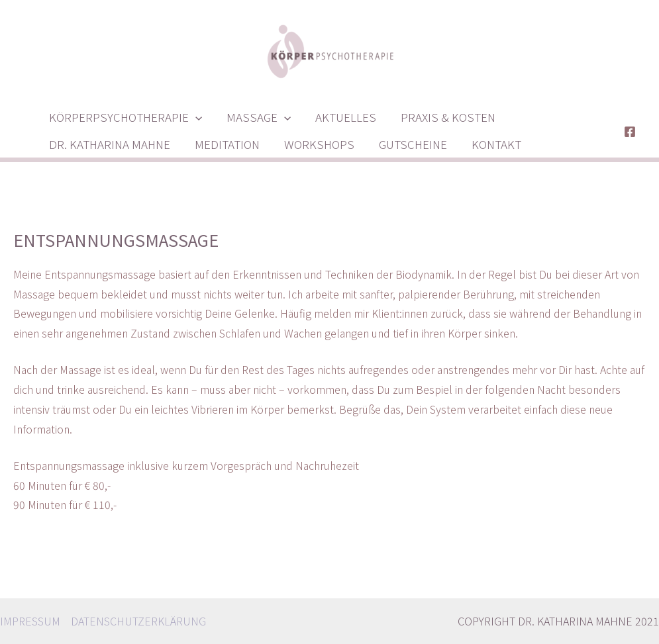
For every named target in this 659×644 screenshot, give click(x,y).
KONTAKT (487, 144)
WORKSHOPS (314, 144)
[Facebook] (630, 132)
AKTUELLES (340, 117)
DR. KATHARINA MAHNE (108, 144)
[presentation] (194, 117)
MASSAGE (255, 117)
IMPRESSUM (30, 621)
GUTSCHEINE (406, 144)
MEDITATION (224, 144)
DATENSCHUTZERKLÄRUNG (138, 621)
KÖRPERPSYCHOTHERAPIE (124, 117)
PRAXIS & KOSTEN (441, 117)
